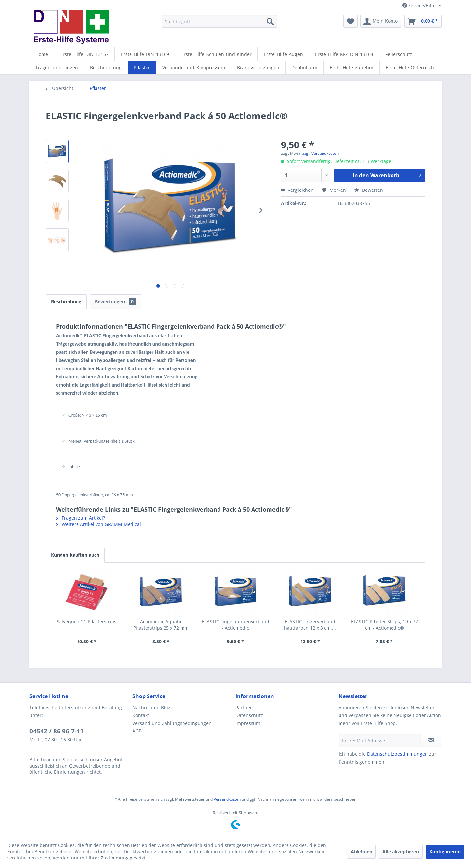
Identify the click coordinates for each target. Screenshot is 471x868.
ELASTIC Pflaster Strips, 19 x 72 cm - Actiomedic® (384, 625)
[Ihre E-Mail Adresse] (380, 740)
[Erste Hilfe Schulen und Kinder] (216, 54)
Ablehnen (361, 851)
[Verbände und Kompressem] (194, 68)
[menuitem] (219, 21)
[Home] (42, 54)
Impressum (248, 723)
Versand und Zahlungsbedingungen (172, 723)
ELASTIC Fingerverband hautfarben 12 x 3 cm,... (310, 625)
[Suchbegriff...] (219, 21)
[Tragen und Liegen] (57, 68)
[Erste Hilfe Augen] (283, 54)
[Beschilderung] (106, 68)
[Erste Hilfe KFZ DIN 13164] (344, 54)
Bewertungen (115, 302)
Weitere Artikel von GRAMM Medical (98, 524)
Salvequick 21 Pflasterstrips (87, 621)
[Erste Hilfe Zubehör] (352, 68)
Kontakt (141, 715)
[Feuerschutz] (399, 54)
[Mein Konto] (381, 21)
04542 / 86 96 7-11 (57, 731)
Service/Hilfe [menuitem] (420, 5)
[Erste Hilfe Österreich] (410, 68)
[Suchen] (270, 21)
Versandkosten (227, 799)
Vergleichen (297, 190)
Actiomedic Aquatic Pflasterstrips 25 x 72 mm (161, 625)
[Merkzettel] (350, 21)
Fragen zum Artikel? (80, 518)
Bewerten (369, 190)
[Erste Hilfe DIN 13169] (145, 54)
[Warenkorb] (423, 21)
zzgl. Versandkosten (320, 153)
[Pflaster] (142, 68)
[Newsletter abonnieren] (431, 740)
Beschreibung (66, 302)
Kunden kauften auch (75, 555)
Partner (244, 707)
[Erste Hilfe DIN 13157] (84, 54)
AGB (137, 731)
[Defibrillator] (305, 68)
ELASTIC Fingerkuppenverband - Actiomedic (235, 625)
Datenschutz (249, 715)
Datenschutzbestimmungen (397, 754)
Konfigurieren (445, 851)
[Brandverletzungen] (258, 68)
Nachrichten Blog (151, 707)
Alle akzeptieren (401, 851)
